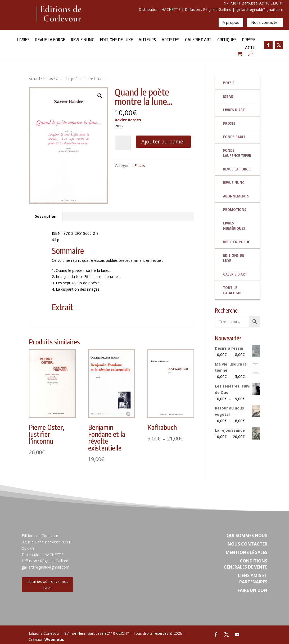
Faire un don (252, 590)
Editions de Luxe (116, 40)
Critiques (227, 40)
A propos (231, 22)
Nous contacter (265, 22)
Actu (250, 48)
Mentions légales (247, 552)
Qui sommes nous (247, 535)
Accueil (34, 79)
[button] (100, 96)
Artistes (170, 40)
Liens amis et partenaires (253, 579)
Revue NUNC (83, 40)
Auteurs (147, 40)
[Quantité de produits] (123, 143)
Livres (23, 40)
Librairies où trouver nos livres (47, 585)
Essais (48, 79)
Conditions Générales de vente (245, 564)
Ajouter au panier (163, 141)
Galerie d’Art (198, 40)
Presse (249, 40)
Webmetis (54, 639)
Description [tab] (45, 216)
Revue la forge (50, 40)
